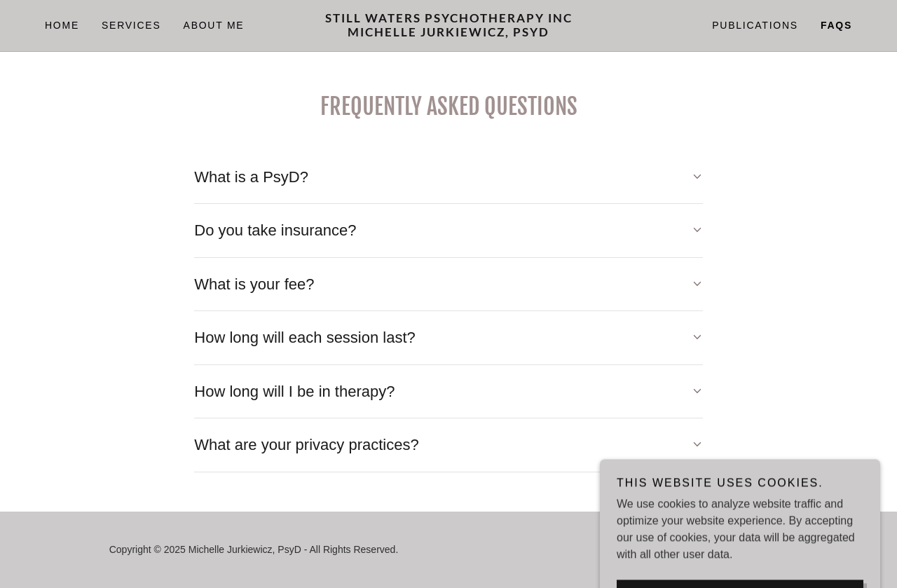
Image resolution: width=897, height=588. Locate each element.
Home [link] (62, 25)
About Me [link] (214, 25)
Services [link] (131, 25)
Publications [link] (755, 25)
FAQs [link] (836, 25)
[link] (448, 33)
